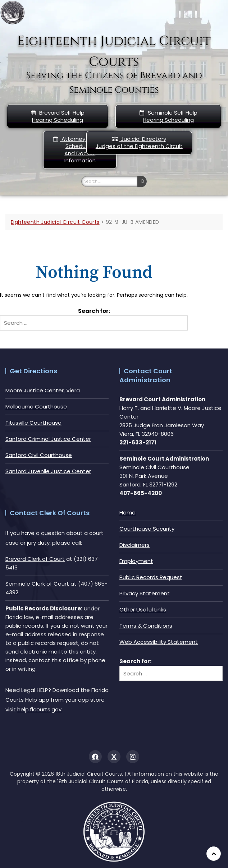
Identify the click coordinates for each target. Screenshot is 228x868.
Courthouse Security (147, 529)
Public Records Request (151, 577)
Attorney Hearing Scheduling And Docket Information (80, 150)
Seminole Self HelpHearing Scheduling (168, 116)
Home (127, 513)
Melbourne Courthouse (36, 407)
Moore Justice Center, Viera (43, 390)
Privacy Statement (145, 593)
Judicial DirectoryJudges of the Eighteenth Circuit (139, 142)
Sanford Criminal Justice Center (48, 439)
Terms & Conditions (146, 626)
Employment (136, 561)
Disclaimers (134, 545)
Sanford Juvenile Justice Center (48, 471)
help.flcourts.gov (39, 709)
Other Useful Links (143, 610)
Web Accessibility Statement (159, 642)
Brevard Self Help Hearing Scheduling (58, 116)
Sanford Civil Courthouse (39, 455)
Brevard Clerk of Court (35, 559)
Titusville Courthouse (33, 423)
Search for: (94, 311)
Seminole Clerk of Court (37, 584)
